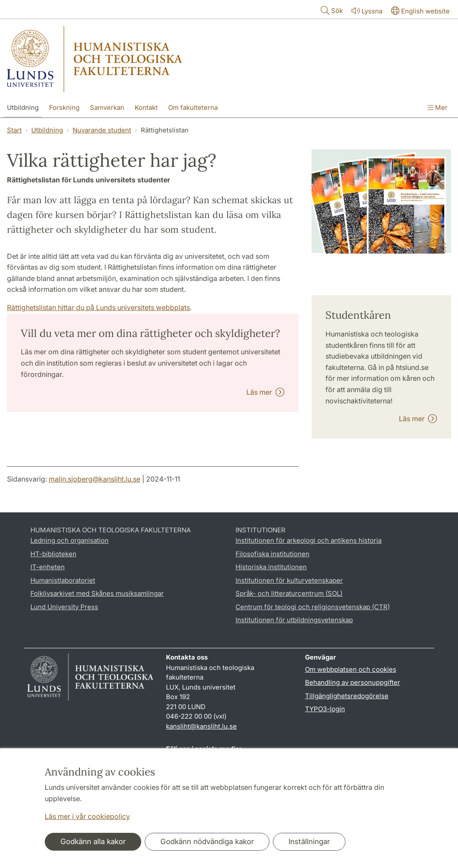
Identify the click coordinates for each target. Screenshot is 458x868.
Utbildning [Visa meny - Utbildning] (23, 107)
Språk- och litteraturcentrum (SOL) (289, 593)
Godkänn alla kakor (93, 842)
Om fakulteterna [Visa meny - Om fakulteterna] (193, 107)
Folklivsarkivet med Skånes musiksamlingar (97, 593)
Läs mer (266, 392)
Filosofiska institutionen (272, 554)
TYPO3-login (325, 709)
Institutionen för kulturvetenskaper (289, 580)
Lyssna (366, 11)
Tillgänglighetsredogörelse (347, 696)
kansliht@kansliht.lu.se (201, 726)
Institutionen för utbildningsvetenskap (294, 620)
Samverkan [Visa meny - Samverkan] (107, 107)
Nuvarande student (102, 130)
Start (14, 130)
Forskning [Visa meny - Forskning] (64, 107)
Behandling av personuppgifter (353, 682)
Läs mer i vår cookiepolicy (87, 816)
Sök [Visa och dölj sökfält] (331, 10)
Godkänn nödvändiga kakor (207, 842)
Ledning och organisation (70, 540)
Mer (438, 107)
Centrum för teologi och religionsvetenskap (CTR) (313, 607)
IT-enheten (48, 567)
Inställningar (309, 842)
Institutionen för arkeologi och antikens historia (309, 540)
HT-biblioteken (53, 554)
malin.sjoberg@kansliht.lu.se (95, 479)
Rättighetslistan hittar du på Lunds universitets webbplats (98, 307)
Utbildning (47, 130)
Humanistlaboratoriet (63, 580)
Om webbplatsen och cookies (351, 669)
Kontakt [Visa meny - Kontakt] (146, 107)
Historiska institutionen (271, 567)
